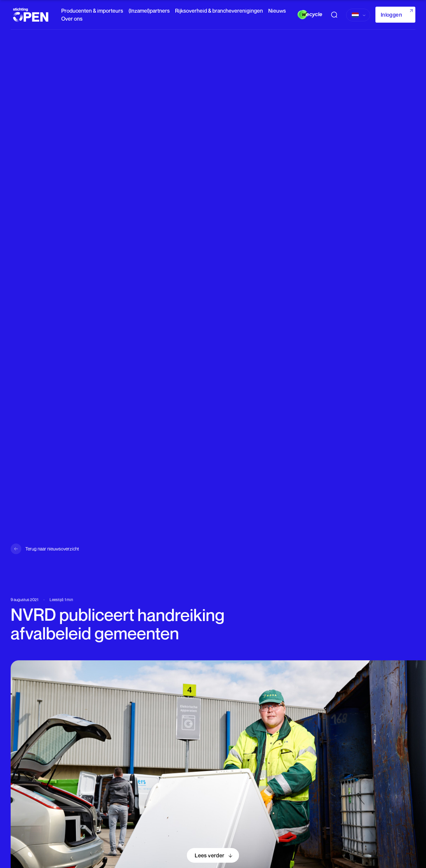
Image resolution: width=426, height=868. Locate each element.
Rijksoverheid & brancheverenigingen (219, 11)
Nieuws (277, 11)
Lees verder (210, 855)
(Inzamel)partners (149, 11)
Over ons (72, 19)
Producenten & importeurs (92, 11)
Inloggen (391, 15)
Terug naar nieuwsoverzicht (52, 549)
